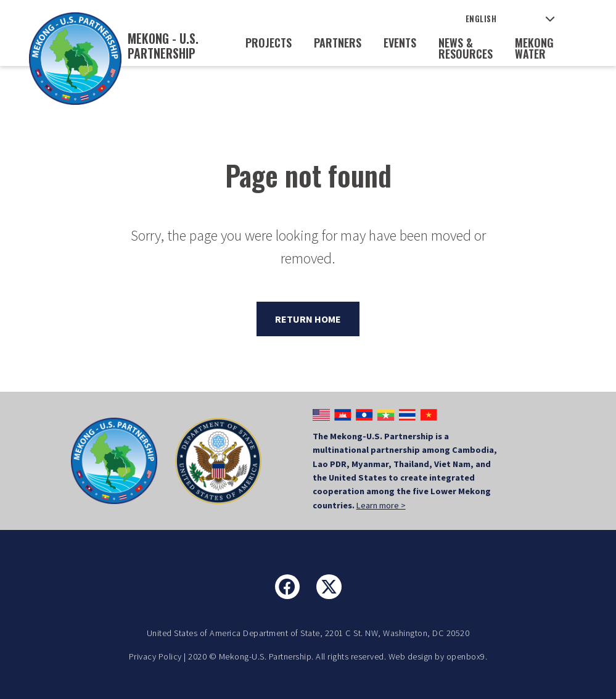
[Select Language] (510, 19)
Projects (269, 43)
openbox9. (467, 656)
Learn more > (381, 505)
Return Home (308, 319)
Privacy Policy (155, 656)
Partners (338, 43)
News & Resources (466, 48)
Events (400, 43)
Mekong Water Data (534, 54)
